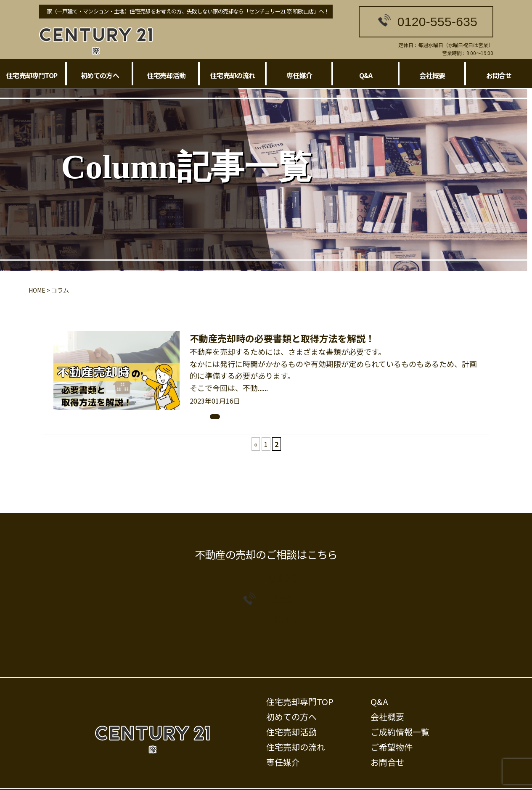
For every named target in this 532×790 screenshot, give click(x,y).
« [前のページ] (256, 444)
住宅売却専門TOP (32, 75)
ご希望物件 (392, 720)
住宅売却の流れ (233, 75)
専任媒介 (299, 75)
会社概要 (432, 75)
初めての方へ (100, 75)
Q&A (366, 75)
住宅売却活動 (166, 75)
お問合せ (499, 75)
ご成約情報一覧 (400, 705)
